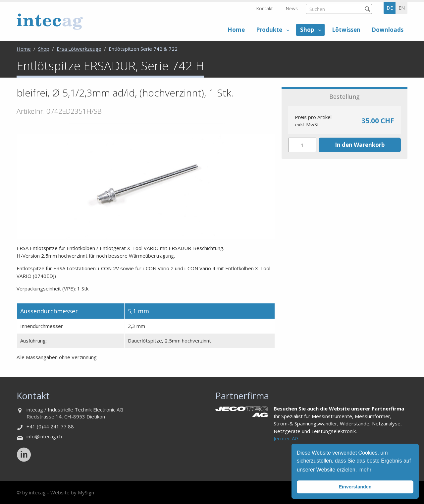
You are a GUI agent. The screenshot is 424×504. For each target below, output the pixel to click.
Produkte (269, 30)
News (292, 8)
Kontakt (265, 8)
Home (236, 30)
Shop (307, 30)
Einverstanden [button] (355, 487)
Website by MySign (72, 492)
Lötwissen (346, 30)
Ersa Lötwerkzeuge (79, 49)
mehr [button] (365, 470)
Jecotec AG (286, 438)
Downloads (388, 30)
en (402, 8)
